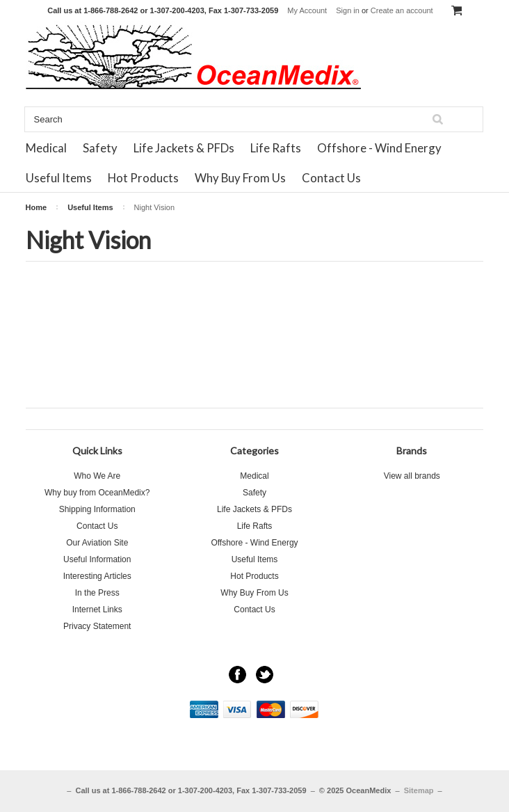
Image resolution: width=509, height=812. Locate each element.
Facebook (237, 675)
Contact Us (331, 178)
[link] (255, 750)
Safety (100, 148)
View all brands (412, 476)
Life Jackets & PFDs (184, 148)
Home (37, 207)
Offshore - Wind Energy (379, 148)
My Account (307, 10)
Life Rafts (276, 148)
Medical (46, 148)
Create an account (402, 10)
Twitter (265, 675)
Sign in (348, 10)
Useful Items (59, 178)
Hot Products (143, 178)
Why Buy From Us (240, 178)
